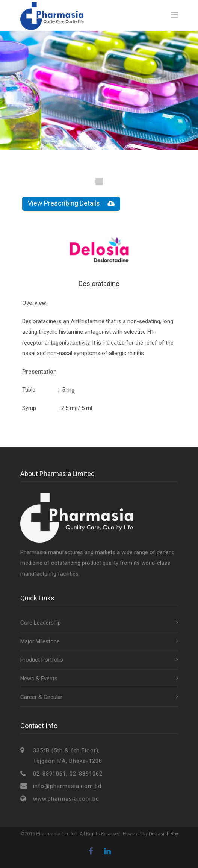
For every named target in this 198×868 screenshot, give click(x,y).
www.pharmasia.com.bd (66, 799)
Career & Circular (41, 697)
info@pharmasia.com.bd (67, 786)
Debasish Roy (163, 834)
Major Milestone (40, 641)
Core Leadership (41, 623)
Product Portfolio (42, 660)
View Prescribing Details (71, 204)
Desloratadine (99, 284)
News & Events (39, 679)
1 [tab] (99, 181)
